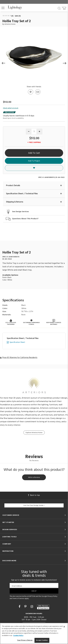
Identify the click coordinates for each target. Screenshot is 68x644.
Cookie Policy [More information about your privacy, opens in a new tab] (18, 636)
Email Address (17, 586)
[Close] (64, 627)
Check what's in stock (11, 108)
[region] (34, 633)
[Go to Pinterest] (30, 94)
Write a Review (34, 477)
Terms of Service (18, 599)
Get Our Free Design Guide (34, 505)
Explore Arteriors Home (34, 433)
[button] (3, 8)
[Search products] (59, 8)
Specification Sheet (17, 342)
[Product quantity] (34, 132)
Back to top (34, 495)
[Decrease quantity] (29, 132)
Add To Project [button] (34, 161)
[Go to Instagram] (32, 607)
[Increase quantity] (39, 132)
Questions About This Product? (25, 219)
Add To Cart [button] (34, 153)
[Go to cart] (64, 8)
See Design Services (21, 212)
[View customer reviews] (43, 607)
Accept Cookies (42, 640)
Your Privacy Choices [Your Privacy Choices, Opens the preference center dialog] (25, 640)
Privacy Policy (52, 596)
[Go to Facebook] (20, 607)
